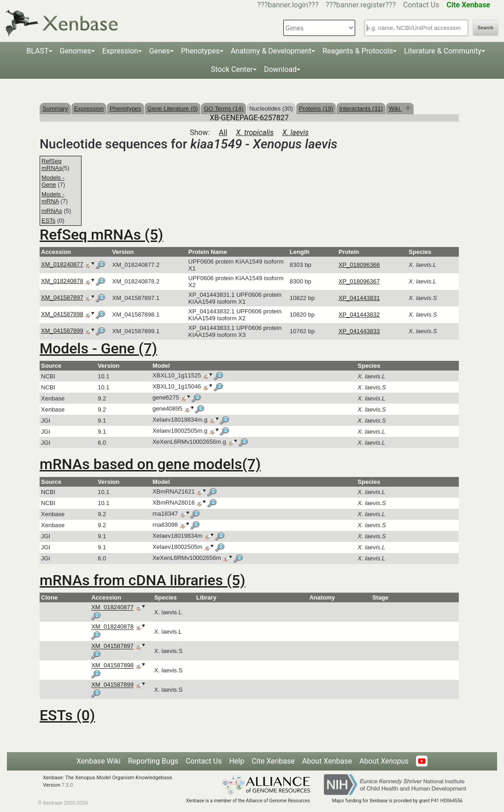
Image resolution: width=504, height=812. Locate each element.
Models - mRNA (53, 198)
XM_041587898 (62, 314)
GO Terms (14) (223, 109)
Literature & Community (443, 51)
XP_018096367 (359, 281)
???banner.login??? (288, 5)
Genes (160, 51)
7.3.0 (67, 785)
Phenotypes (200, 51)
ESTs (48, 221)
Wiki (395, 109)
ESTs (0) (67, 715)
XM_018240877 (62, 264)
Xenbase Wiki (99, 761)
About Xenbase (327, 761)
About (384, 761)
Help (237, 761)
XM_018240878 (62, 281)
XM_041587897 (62, 297)
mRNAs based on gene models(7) (150, 464)
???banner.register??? (361, 5)
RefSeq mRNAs (52, 165)
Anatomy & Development (271, 51)
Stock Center (232, 69)
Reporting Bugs (153, 761)
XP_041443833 (359, 331)
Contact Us (421, 5)
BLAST (37, 51)
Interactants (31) (361, 109)
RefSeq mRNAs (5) (101, 235)
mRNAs (52, 211)
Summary (55, 109)
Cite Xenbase (273, 761)
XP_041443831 (359, 298)
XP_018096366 (359, 265)
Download (280, 69)
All (223, 132)
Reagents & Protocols (358, 51)
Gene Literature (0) (173, 109)
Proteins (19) (316, 109)
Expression (120, 51)
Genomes (76, 51)
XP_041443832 (359, 315)
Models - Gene (53, 181)
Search (486, 28)
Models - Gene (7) (98, 348)
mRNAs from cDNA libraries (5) (142, 580)
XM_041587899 (62, 331)
